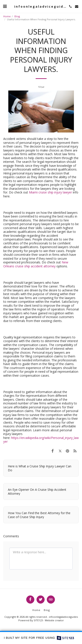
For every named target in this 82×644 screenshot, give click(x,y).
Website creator (54, 620)
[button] (5, 6)
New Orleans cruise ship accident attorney (36, 264)
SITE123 (38, 620)
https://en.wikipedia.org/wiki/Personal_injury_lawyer (41, 440)
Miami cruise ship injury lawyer (50, 192)
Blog (17, 16)
